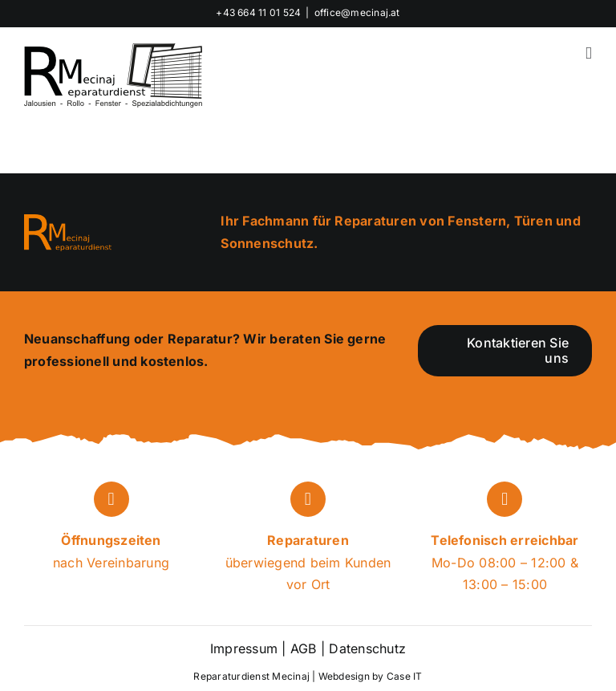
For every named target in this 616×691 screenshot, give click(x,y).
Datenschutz (365, 648)
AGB (304, 648)
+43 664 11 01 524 (258, 12)
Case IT (405, 676)
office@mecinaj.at (357, 12)
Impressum (244, 648)
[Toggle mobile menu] (589, 53)
